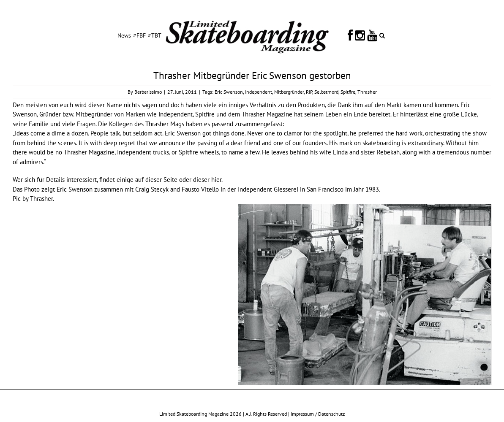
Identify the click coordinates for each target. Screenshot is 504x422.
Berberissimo (148, 92)
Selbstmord (326, 92)
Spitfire (348, 92)
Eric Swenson (229, 92)
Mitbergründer (289, 92)
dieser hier (207, 180)
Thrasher (367, 92)
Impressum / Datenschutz (318, 414)
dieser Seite (161, 180)
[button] (382, 35)
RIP (309, 92)
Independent (259, 92)
